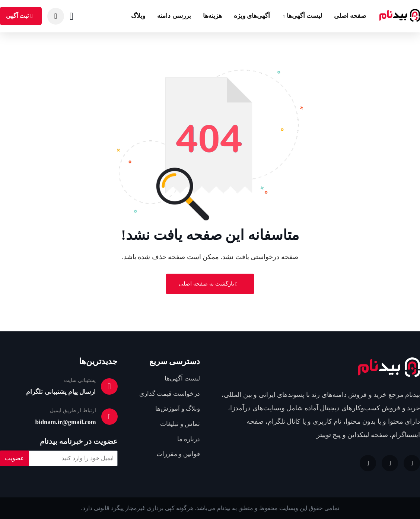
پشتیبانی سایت (80, 380)
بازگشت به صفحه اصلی (208, 284)
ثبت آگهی (20, 16)
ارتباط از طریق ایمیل (73, 410)
